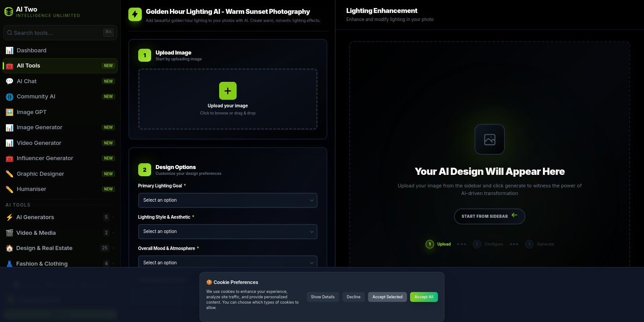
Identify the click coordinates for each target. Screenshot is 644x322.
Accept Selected (388, 297)
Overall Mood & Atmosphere (169, 248)
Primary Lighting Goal (162, 186)
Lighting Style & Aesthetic (166, 217)
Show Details (323, 297)
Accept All (424, 297)
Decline (354, 297)
